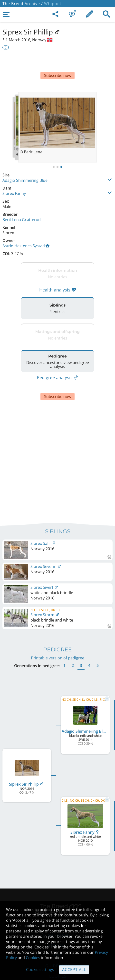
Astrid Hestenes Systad (26, 231)
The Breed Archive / (23, 4)
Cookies (33, 958)
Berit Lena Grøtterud (22, 205)
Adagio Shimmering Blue (25, 166)
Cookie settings (40, 970)
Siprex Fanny (14, 179)
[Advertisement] (57, 63)
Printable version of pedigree (58, 626)
